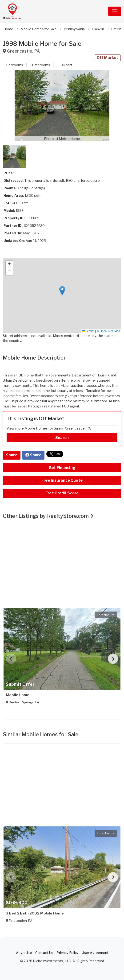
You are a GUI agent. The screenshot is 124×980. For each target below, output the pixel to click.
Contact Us (44, 953)
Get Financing (62, 468)
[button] (62, 106)
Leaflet (88, 331)
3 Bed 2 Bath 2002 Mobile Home (35, 913)
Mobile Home (18, 695)
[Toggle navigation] (115, 11)
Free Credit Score (62, 493)
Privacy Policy (67, 953)
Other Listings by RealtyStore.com (48, 516)
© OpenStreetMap (108, 331)
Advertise (24, 953)
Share (12, 455)
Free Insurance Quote (62, 480)
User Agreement (95, 953)
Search (62, 438)
